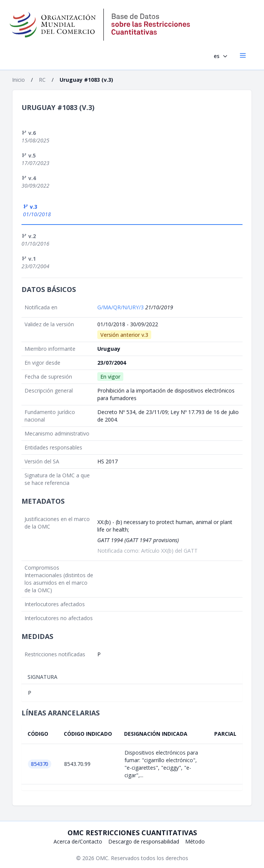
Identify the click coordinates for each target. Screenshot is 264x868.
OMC (102, 858)
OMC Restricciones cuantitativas (132, 833)
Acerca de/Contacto (78, 841)
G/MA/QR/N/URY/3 (121, 307)
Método (195, 841)
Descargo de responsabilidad (144, 841)
